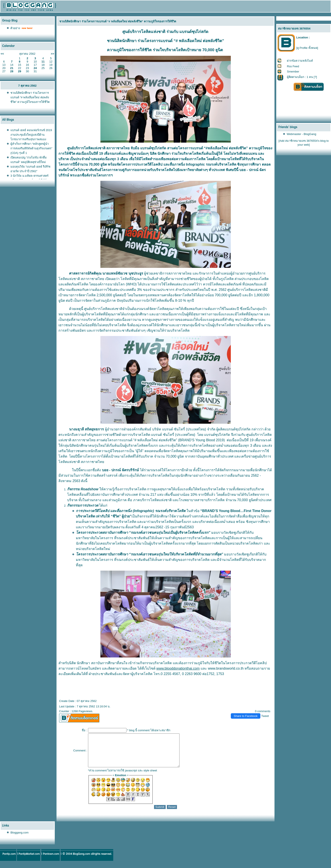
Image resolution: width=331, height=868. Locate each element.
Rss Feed (293, 66)
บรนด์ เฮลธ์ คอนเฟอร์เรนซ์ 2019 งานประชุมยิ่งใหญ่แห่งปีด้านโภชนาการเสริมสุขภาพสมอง (31, 135)
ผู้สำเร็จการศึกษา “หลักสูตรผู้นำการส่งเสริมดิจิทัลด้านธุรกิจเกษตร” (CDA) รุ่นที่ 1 (31, 148)
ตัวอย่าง (15, 28)
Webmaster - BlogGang (301, 134)
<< (2, 54)
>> (52, 54)
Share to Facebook (246, 716)
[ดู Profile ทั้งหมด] (307, 48)
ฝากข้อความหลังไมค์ (300, 61)
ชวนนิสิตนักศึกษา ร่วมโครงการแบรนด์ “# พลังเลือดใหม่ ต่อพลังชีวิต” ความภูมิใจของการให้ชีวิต (30, 97)
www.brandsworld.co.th (226, 668)
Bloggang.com (19, 839)
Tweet (265, 716)
